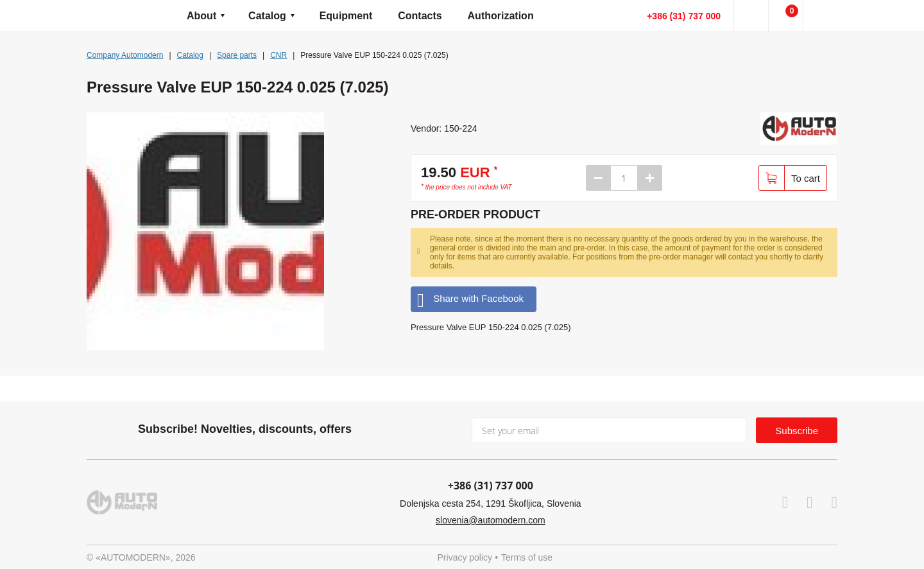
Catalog (267, 16)
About (201, 16)
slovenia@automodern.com (491, 520)
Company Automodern (125, 55)
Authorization (501, 16)
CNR (278, 55)
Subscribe (797, 431)
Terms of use (527, 557)
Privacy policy (465, 557)
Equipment (346, 16)
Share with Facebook (470, 299)
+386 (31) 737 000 (684, 16)
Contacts (420, 16)
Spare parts (237, 55)
